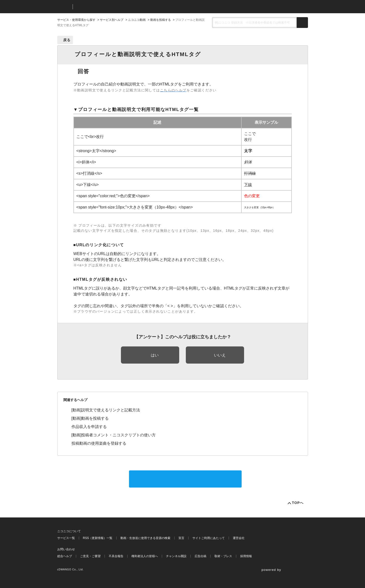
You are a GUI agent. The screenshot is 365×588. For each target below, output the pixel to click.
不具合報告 (116, 556)
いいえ (220, 355)
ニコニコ (64, 7)
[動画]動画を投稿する (90, 418)
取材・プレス (223, 556)
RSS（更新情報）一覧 (98, 538)
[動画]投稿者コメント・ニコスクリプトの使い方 (114, 435)
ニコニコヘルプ (102, 7)
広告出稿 (200, 556)
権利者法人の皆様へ (145, 556)
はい (155, 355)
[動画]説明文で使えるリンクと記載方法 (106, 410)
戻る (67, 40)
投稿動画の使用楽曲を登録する (99, 443)
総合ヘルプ (65, 556)
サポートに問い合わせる (185, 479)
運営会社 (239, 538)
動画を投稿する (161, 20)
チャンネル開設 (176, 556)
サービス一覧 (66, 538)
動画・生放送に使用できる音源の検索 (145, 538)
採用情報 (246, 556)
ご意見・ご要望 (90, 556)
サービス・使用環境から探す (76, 20)
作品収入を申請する (89, 427)
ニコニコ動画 (137, 20)
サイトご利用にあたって (209, 538)
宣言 (181, 538)
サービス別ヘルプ (112, 20)
